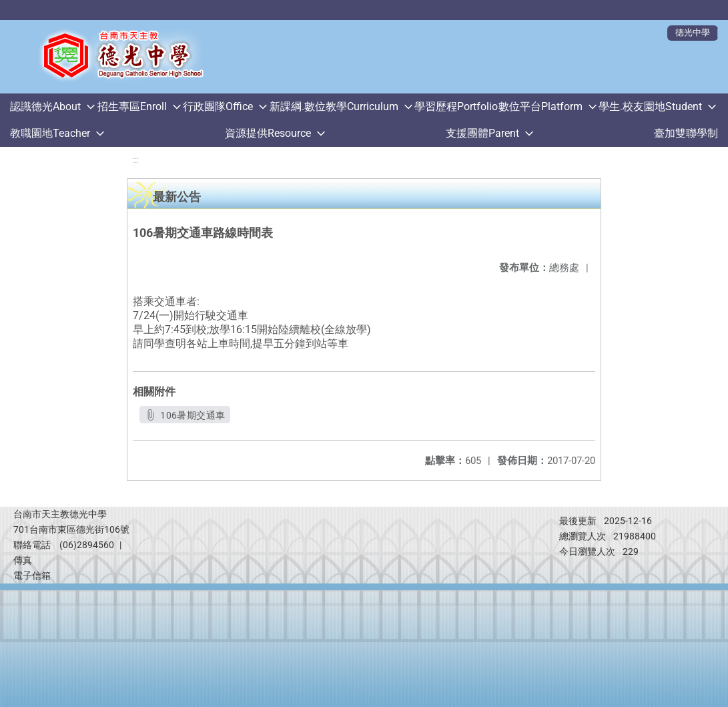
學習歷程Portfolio (456, 106)
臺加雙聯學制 (686, 133)
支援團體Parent (482, 133)
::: (135, 160)
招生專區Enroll (132, 106)
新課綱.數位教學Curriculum (334, 106)
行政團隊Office (218, 106)
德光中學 (693, 32)
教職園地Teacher (50, 133)
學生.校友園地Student (650, 106)
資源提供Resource (268, 133)
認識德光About (45, 106)
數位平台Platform (540, 106)
